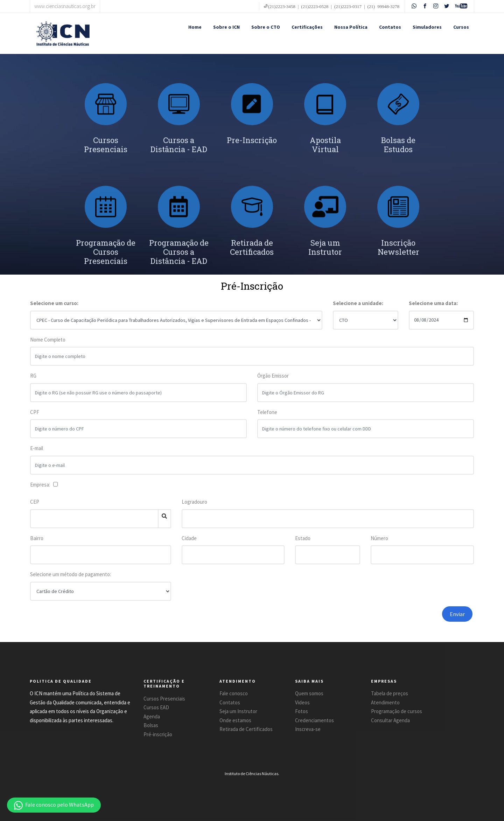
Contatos (390, 27)
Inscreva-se (308, 729)
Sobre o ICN (226, 27)
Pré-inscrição (158, 734)
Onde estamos (235, 720)
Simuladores (427, 27)
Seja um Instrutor (238, 711)
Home (195, 27)
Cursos (461, 27)
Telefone (267, 417)
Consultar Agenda (390, 720)
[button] (54, 805)
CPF (35, 417)
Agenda (152, 716)
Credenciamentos (314, 720)
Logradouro (194, 502)
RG (33, 380)
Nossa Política (351, 27)
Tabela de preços (390, 693)
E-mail (37, 453)
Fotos (302, 711)
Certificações (307, 27)
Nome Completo (48, 344)
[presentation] (372, 620)
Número (379, 538)
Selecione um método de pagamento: (71, 574)
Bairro (37, 538)
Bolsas (151, 725)
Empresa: (41, 485)
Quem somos (309, 693)
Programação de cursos (397, 711)
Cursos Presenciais (164, 699)
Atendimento (385, 702)
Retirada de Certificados (246, 729)
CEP (35, 502)
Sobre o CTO (266, 27)
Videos (302, 702)
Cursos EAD (156, 707)
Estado (303, 538)
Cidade (189, 538)
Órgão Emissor (273, 380)
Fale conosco (234, 693)
